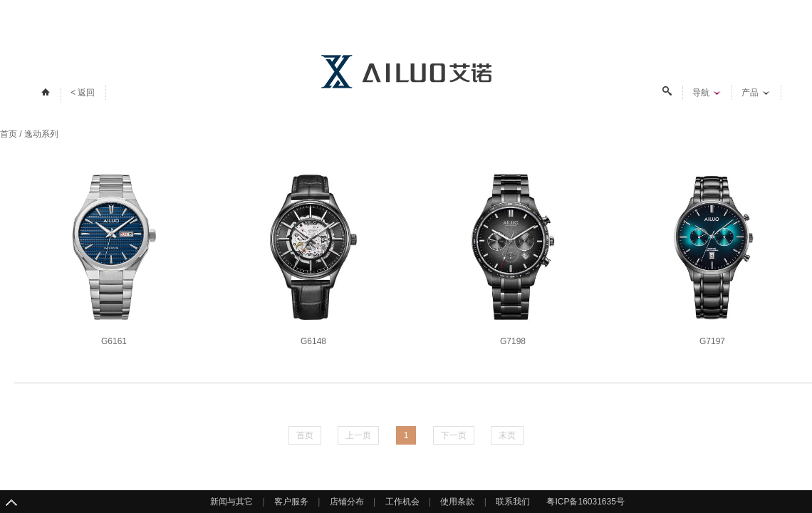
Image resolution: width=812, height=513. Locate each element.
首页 (9, 134)
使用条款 (457, 502)
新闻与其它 (231, 502)
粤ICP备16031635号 (585, 502)
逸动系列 (41, 134)
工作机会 (402, 502)
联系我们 (513, 502)
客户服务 (291, 502)
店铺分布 (347, 502)
